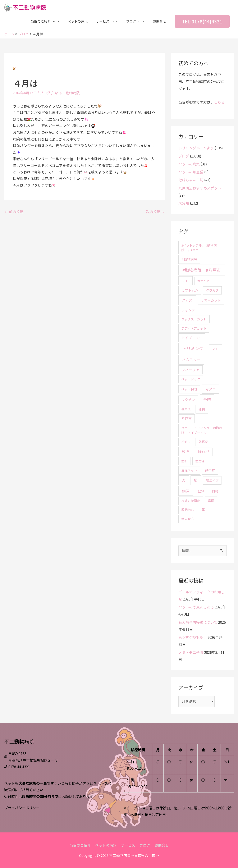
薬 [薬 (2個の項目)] (203, 510)
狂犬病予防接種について (198, 622)
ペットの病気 (189, 164)
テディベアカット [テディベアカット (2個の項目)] (194, 328)
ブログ (45, 93)
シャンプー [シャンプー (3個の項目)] (190, 310)
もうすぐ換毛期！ (193, 637)
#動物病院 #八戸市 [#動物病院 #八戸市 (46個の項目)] (202, 270)
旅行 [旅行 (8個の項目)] (185, 451)
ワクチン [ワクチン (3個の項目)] (188, 399)
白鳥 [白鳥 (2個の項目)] (215, 491)
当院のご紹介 (80, 845)
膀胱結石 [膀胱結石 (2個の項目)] (188, 510)
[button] (202, 22)
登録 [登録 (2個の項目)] (201, 491)
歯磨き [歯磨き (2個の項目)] (200, 461)
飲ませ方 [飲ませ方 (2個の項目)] (188, 519)
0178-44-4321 (19, 766)
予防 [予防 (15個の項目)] (207, 399)
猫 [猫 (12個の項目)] (196, 480)
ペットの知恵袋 (191, 172)
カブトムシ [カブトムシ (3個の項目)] (190, 290)
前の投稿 (14, 211)
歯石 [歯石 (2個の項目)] (184, 461)
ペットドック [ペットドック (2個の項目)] (191, 379)
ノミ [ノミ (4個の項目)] (215, 349)
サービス (128, 845)
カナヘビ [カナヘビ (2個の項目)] (203, 281)
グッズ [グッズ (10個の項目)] (187, 300)
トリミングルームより (196, 148)
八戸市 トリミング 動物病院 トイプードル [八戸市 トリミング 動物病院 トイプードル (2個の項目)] (202, 430)
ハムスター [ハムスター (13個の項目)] (191, 360)
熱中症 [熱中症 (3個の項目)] (210, 470)
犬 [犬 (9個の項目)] (184, 480)
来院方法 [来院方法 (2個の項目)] (203, 451)
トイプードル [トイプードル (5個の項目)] (192, 338)
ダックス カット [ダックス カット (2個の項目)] (194, 319)
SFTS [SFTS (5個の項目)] (185, 281)
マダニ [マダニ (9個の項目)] (210, 389)
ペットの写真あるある (196, 607)
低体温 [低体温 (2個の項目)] (186, 409)
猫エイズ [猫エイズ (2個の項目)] (212, 480)
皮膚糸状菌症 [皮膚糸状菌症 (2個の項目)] (191, 500)
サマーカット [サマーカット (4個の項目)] (211, 300)
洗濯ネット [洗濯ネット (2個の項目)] (189, 470)
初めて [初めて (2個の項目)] (186, 442)
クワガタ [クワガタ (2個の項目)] (212, 290)
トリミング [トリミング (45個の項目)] (193, 348)
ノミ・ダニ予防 (191, 652)
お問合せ (162, 845)
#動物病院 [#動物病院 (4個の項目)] (189, 259)
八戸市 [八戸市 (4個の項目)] (187, 418)
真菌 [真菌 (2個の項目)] (211, 500)
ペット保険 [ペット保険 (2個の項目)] (189, 389)
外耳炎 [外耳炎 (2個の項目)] (203, 442)
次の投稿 (155, 211)
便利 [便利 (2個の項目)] (202, 409)
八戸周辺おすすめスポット (200, 188)
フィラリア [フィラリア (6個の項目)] (190, 370)
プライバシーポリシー (22, 807)
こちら (219, 102)
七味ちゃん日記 (191, 180)
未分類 (184, 203)
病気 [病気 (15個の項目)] (186, 491)
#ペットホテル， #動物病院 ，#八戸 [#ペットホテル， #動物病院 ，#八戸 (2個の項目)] (199, 247)
